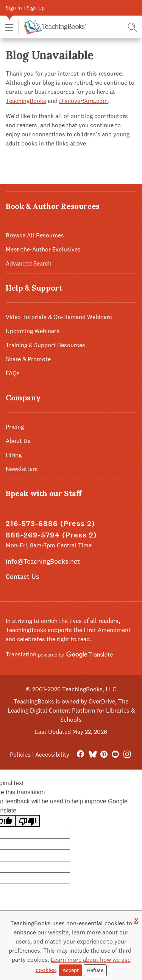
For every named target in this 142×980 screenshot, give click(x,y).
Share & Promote (28, 359)
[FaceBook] (80, 755)
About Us (18, 441)
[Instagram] (127, 755)
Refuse (95, 970)
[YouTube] (115, 755)
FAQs (13, 373)
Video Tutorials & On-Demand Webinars (59, 317)
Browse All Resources (35, 235)
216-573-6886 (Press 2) (50, 524)
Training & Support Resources (45, 345)
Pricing (15, 427)
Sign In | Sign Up (25, 8)
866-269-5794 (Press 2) (51, 535)
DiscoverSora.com (83, 101)
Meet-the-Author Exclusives (43, 249)
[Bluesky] (92, 755)
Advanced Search (29, 263)
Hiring (14, 455)
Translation (59, 654)
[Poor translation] (28, 821)
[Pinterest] (104, 755)
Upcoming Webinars (33, 331)
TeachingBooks (26, 101)
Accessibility (52, 755)
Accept (71, 970)
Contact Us (22, 576)
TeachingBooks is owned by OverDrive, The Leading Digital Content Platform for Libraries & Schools (71, 710)
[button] (9, 27)
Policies (20, 755)
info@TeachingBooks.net (43, 561)
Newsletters (22, 469)
